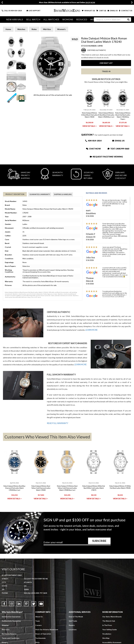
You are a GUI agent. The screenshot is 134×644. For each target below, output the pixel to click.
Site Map (106, 638)
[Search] (112, 20)
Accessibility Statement (112, 642)
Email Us (118, 141)
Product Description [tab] (15, 194)
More (89, 20)
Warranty (6, 629)
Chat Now (93, 149)
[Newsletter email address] (77, 543)
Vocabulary (107, 633)
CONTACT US (126, 11)
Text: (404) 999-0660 (118, 149)
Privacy (5, 642)
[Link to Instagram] (12, 603)
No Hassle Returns (9, 633)
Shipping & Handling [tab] (63, 194)
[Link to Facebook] (4, 603)
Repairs (72, 625)
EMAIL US (113, 11)
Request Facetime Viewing (106, 157)
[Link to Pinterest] (26, 603)
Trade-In (106, 71)
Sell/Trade (73, 621)
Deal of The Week (76, 616)
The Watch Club (109, 621)
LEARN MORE (91, 330)
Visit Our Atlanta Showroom (47, 629)
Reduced (78, 20)
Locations (73, 629)
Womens (65, 20)
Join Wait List (106, 63)
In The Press (107, 625)
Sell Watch (32, 20)
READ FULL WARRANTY (57, 423)
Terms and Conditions (11, 638)
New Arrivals (14, 20)
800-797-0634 (42, 593)
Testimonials (41, 638)
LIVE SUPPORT (33, 11)
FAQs (37, 642)
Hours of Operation (43, 633)
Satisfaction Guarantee (11, 616)
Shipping (5, 625)
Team (38, 621)
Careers (38, 625)
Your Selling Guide (110, 629)
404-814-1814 (16, 11)
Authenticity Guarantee (11, 621)
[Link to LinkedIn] (19, 603)
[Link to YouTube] (41, 603)
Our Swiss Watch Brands (112, 616)
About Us (39, 616)
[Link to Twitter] (34, 603)
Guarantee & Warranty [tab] (40, 194)
